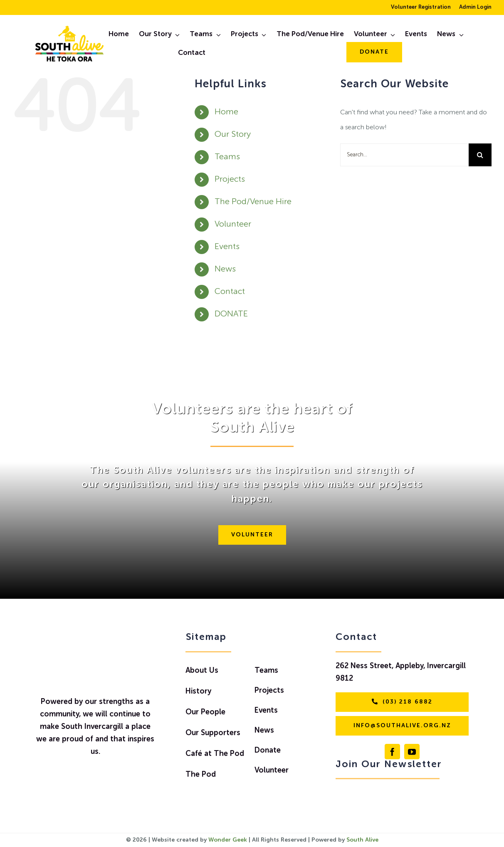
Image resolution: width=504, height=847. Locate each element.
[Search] (480, 155)
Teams (227, 157)
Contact (230, 292)
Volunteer (233, 225)
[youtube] (412, 752)
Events (227, 247)
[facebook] (392, 752)
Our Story (233, 135)
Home (226, 112)
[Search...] (404, 155)
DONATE (231, 314)
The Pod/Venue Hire (253, 202)
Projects (230, 180)
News (225, 269)
